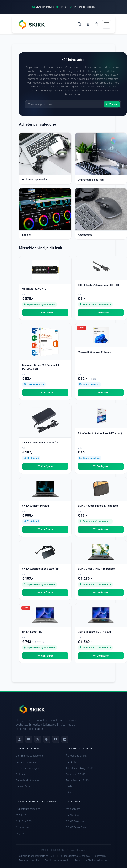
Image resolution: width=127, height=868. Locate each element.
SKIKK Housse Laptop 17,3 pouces (98, 506)
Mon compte (73, 809)
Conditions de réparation (58, 860)
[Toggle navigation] (106, 24)
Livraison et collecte (27, 762)
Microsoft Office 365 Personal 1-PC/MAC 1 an (41, 367)
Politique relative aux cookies (75, 856)
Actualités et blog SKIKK (79, 768)
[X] (38, 739)
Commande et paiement (29, 756)
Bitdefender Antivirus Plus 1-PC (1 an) (100, 433)
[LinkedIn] (65, 739)
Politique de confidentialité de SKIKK (37, 856)
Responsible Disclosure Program (91, 860)
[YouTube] (29, 739)
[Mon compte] (88, 24)
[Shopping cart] (96, 24)
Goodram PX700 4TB (34, 289)
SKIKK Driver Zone (76, 827)
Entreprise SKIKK (75, 774)
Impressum (100, 856)
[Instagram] (19, 739)
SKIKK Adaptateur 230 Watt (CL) (41, 442)
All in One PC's (24, 821)
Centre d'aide (23, 786)
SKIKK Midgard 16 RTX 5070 (94, 632)
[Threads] (47, 739)
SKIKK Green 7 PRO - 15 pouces (96, 569)
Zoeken (112, 104)
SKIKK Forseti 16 (32, 632)
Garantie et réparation (28, 780)
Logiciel (20, 833)
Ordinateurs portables (28, 809)
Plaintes (20, 774)
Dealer (69, 786)
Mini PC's (21, 815)
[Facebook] (56, 739)
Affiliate (70, 792)
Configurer (45, 313)
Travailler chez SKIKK (78, 780)
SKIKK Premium (75, 821)
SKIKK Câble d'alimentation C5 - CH (98, 285)
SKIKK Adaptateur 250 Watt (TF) (41, 569)
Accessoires (23, 827)
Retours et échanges (27, 768)
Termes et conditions (30, 860)
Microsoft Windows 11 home (94, 352)
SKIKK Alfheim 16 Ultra (35, 506)
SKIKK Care (72, 815)
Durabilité (71, 762)
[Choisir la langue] (80, 24)
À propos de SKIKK (76, 756)
